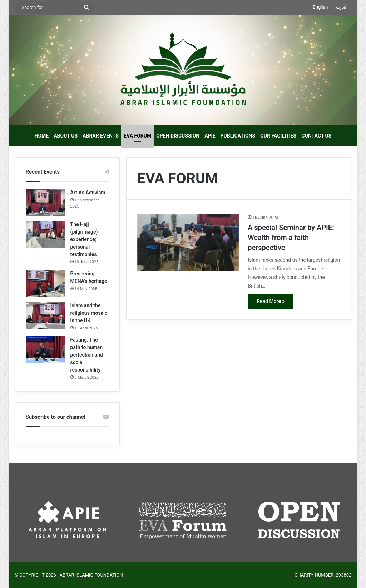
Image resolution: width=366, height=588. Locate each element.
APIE (210, 136)
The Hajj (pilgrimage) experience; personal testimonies (84, 239)
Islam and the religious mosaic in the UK (89, 313)
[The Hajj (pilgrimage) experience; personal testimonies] (45, 234)
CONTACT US (316, 136)
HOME (42, 136)
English (320, 7)
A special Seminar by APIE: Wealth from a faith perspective (291, 238)
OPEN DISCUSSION (178, 136)
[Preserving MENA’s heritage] (45, 283)
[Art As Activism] (45, 202)
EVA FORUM (137, 136)
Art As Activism (88, 193)
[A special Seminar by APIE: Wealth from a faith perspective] (188, 243)
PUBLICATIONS (238, 136)
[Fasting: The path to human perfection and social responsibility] (45, 350)
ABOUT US (66, 136)
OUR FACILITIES (278, 136)
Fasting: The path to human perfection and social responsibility (87, 355)
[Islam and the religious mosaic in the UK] (45, 315)
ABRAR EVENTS (101, 136)
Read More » (271, 301)
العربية (341, 7)
